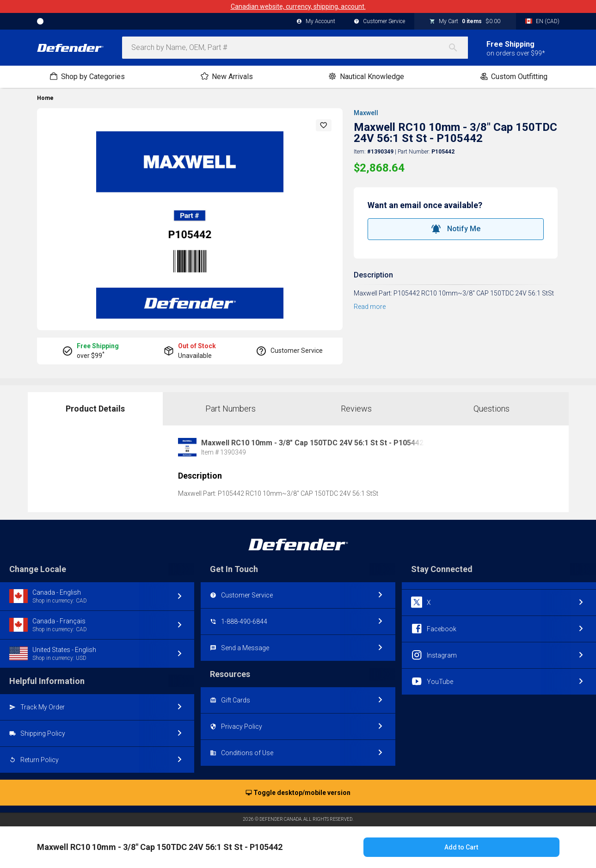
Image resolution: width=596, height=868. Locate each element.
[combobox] (295, 48)
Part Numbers (230, 409)
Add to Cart (461, 847)
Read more (370, 307)
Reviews (356, 409)
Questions (492, 409)
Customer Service (379, 22)
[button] (324, 125)
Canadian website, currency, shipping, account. (298, 6)
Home (45, 98)
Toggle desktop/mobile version (298, 793)
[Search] (458, 48)
